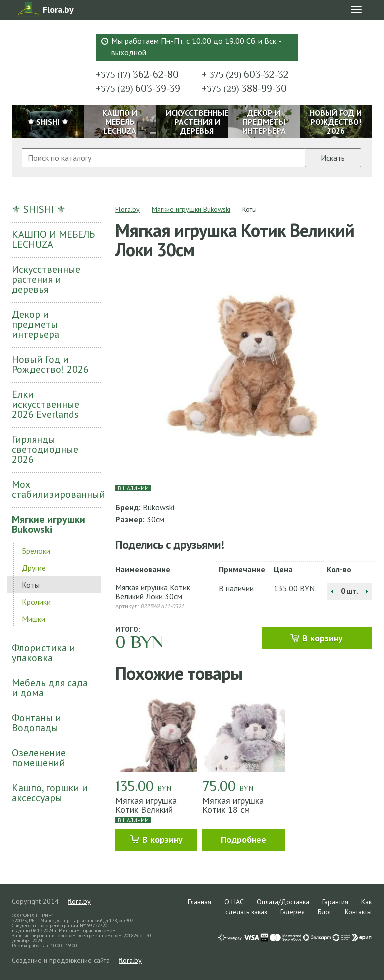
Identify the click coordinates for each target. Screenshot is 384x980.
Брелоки (36, 551)
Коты (31, 585)
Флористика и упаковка (44, 653)
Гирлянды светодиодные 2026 (45, 449)
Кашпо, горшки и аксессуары (50, 793)
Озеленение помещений (39, 758)
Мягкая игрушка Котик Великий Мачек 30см (146, 810)
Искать (333, 158)
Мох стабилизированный (56, 489)
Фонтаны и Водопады (37, 723)
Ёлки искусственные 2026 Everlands (46, 404)
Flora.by (128, 209)
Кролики (36, 602)
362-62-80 (137, 74)
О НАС (234, 902)
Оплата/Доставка (283, 902)
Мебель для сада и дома (50, 688)
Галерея (293, 912)
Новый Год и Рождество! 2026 (50, 364)
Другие (34, 568)
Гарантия (335, 902)
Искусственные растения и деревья (46, 279)
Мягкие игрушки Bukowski (49, 524)
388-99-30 (244, 88)
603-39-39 (138, 88)
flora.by (79, 901)
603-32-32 (245, 74)
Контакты (358, 912)
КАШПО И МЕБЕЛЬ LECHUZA (53, 239)
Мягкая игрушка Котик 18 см (233, 805)
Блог (325, 912)
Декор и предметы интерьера (36, 324)
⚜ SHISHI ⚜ (39, 209)
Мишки (34, 619)
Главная (200, 902)
